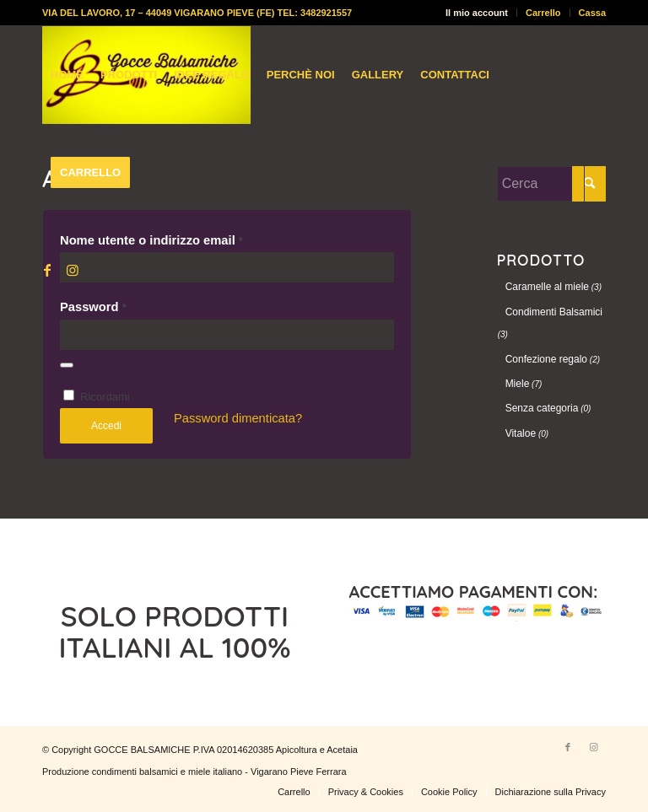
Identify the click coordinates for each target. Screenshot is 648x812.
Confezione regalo (546, 359)
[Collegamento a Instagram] (73, 270)
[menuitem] (477, 13)
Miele (518, 384)
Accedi (106, 426)
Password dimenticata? (238, 418)
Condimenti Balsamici (554, 312)
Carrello (543, 13)
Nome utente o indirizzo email (151, 240)
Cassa (592, 13)
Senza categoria (542, 408)
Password (93, 307)
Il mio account (477, 13)
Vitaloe (521, 433)
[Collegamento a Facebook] (47, 270)
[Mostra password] (67, 365)
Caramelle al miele (547, 287)
